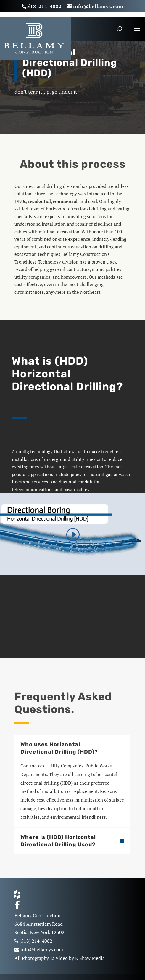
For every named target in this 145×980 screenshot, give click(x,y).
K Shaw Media (90, 958)
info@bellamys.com (42, 949)
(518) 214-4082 (36, 941)
